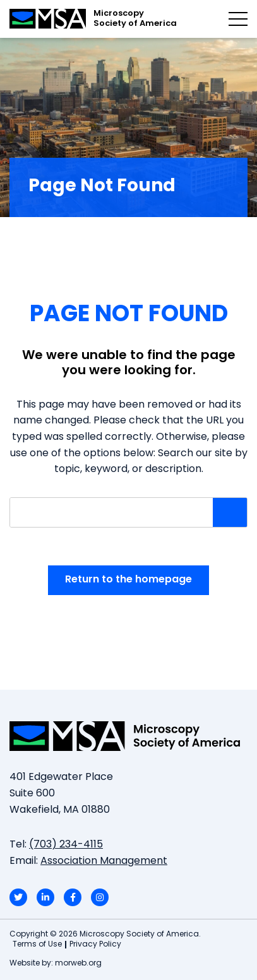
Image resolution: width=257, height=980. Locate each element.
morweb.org (78, 964)
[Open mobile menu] (238, 19)
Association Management (104, 861)
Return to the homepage (128, 580)
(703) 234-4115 (66, 845)
